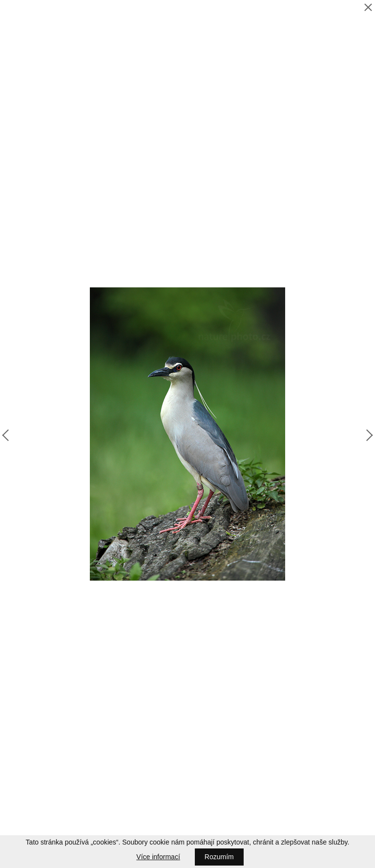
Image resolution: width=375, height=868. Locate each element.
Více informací (158, 857)
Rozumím (219, 857)
